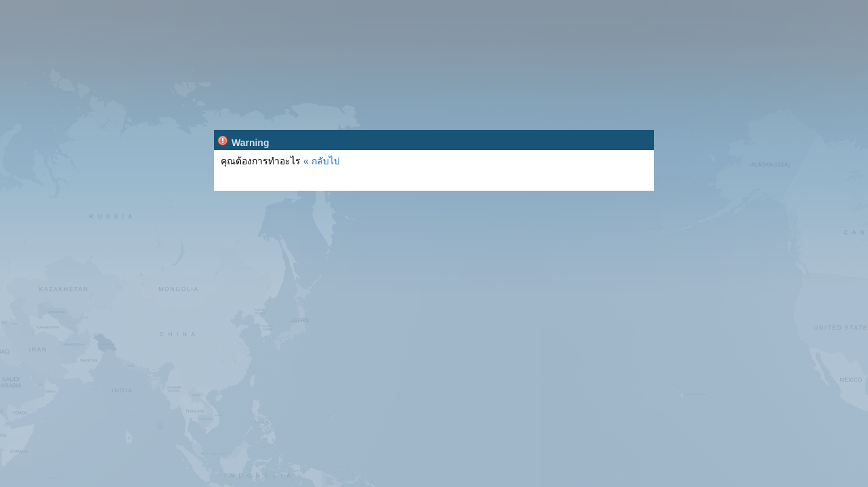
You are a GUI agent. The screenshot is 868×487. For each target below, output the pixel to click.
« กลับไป (322, 161)
